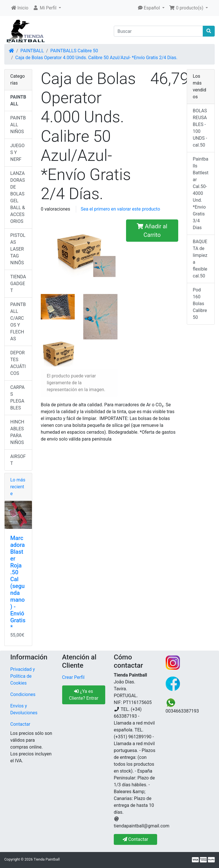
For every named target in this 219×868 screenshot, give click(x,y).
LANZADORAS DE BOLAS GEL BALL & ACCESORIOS (18, 197)
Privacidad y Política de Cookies (23, 676)
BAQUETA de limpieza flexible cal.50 (200, 259)
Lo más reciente (18, 487)
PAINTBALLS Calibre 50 (74, 51)
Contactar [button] (135, 839)
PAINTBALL (32, 51)
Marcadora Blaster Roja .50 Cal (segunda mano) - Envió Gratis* (18, 583)
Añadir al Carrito (152, 231)
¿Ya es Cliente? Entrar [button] (84, 695)
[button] (47, 8)
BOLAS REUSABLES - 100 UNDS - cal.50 (200, 128)
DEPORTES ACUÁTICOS (18, 363)
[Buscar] (158, 31)
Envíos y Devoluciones (24, 709)
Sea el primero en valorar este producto (120, 209)
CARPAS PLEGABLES (17, 398)
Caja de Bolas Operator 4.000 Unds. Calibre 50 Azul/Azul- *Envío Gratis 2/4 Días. (97, 58)
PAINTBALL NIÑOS (18, 125)
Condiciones (23, 694)
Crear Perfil (73, 677)
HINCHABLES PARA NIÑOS (17, 432)
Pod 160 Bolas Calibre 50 (200, 304)
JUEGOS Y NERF (17, 152)
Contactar (20, 724)
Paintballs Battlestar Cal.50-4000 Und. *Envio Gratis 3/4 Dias (201, 193)
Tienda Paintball (47, 859)
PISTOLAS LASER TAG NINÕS (18, 249)
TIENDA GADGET (18, 284)
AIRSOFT (18, 460)
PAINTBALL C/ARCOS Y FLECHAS (18, 322)
